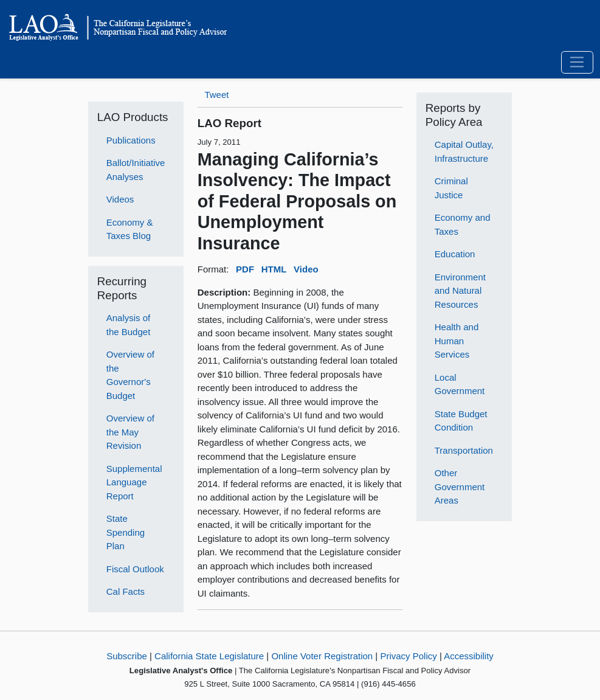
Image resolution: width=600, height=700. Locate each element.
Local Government (460, 384)
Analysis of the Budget (129, 325)
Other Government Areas (460, 487)
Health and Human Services (457, 341)
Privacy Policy (408, 656)
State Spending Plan (126, 532)
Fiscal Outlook (135, 569)
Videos (120, 199)
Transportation (464, 450)
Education (455, 254)
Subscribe (127, 656)
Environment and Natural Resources (460, 291)
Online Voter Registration (322, 656)
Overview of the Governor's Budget (130, 375)
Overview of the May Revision (130, 432)
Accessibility (469, 656)
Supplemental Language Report (134, 482)
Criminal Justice (451, 188)
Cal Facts (126, 591)
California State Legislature (209, 656)
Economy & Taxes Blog (130, 229)
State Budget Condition (461, 421)
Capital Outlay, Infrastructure (464, 151)
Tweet (216, 95)
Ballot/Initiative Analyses (136, 170)
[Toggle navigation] (577, 63)
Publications (131, 140)
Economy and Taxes (463, 224)
